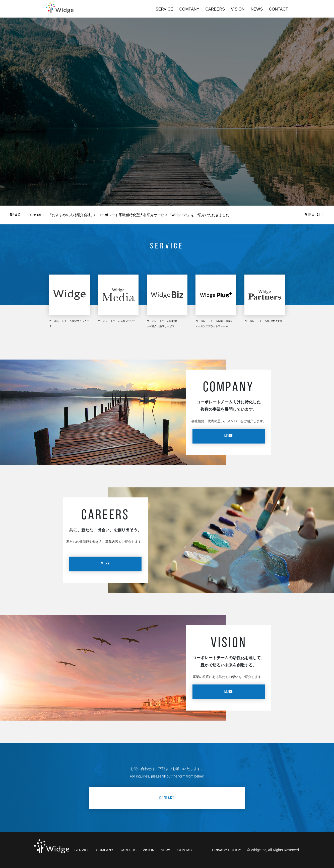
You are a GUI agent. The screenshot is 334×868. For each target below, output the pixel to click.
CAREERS (215, 9)
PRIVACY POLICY (226, 850)
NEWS (257, 9)
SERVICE (164, 9)
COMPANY (189, 9)
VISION (238, 9)
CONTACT (279, 9)
